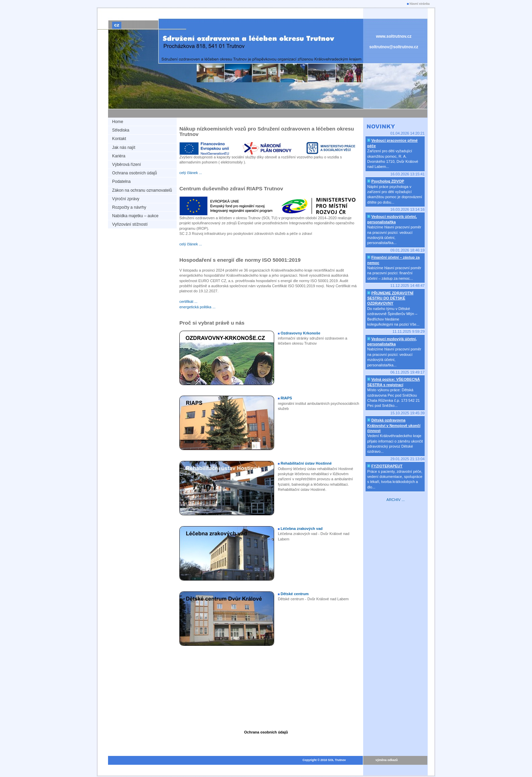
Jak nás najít (124, 148)
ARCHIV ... (396, 500)
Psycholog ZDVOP (388, 181)
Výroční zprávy (126, 199)
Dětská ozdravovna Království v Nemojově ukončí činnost (394, 425)
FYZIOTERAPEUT (387, 466)
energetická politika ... (197, 307)
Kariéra (119, 156)
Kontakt (119, 139)
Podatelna (121, 182)
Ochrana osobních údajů (135, 173)
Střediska (121, 130)
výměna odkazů (387, 760)
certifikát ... (188, 301)
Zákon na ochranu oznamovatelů (142, 190)
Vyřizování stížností (130, 224)
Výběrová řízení (127, 165)
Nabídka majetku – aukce (135, 216)
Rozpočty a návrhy (129, 207)
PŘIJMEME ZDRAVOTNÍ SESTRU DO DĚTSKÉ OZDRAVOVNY (390, 298)
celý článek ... (191, 173)
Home (118, 122)
